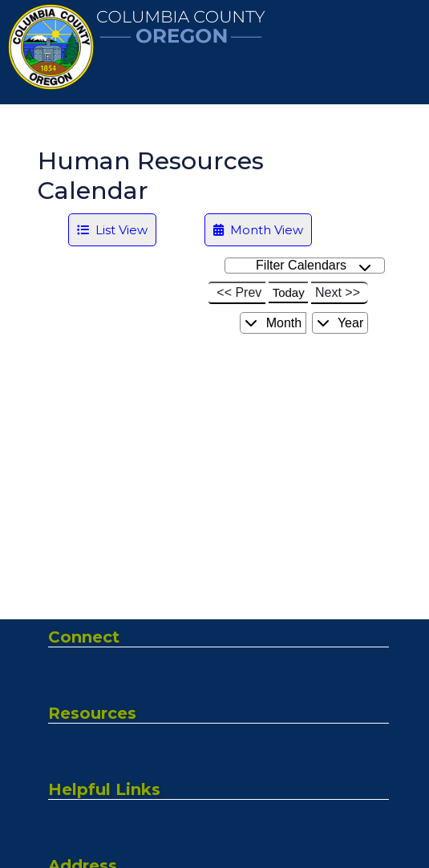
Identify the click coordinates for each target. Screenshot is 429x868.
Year (340, 323)
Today (289, 292)
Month (273, 323)
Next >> (338, 292)
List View (112, 230)
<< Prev (239, 292)
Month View (258, 230)
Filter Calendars (314, 266)
